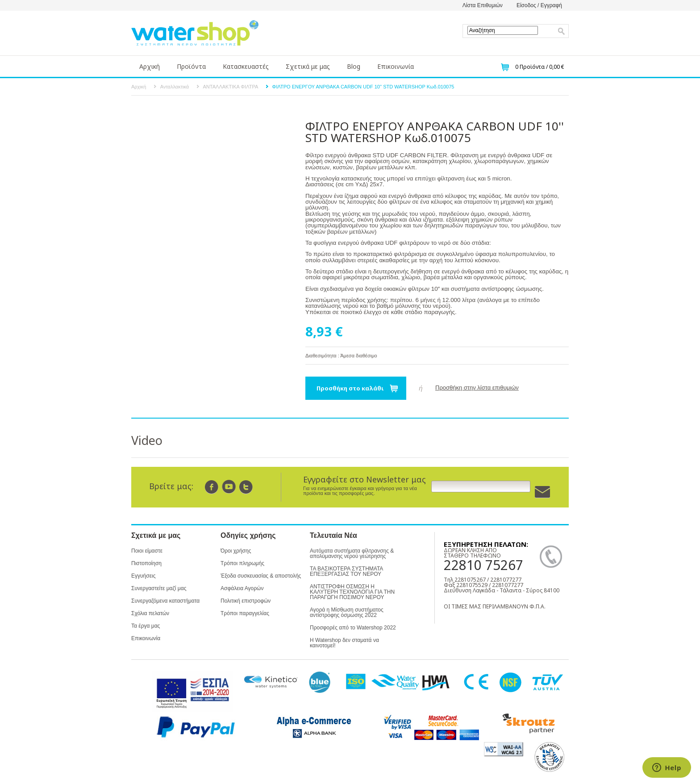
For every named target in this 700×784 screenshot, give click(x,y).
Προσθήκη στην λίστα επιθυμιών (477, 388)
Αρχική (150, 66)
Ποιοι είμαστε (147, 551)
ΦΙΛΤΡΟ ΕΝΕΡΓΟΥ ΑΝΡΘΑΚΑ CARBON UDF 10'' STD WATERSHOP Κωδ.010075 (363, 87)
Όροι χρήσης (236, 551)
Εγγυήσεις (143, 576)
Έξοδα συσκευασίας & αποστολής (261, 576)
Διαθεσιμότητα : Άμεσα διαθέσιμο (341, 356)
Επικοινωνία (396, 66)
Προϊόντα (191, 66)
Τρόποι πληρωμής (242, 563)
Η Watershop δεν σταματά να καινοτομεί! (344, 643)
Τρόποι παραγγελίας (245, 613)
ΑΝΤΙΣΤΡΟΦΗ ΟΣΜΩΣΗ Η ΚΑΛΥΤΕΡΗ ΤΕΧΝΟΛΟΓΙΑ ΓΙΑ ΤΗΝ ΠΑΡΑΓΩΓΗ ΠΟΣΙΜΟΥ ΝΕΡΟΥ (352, 592)
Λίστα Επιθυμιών (483, 5)
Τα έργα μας (146, 626)
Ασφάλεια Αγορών (242, 588)
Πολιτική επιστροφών (246, 601)
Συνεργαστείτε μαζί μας (159, 588)
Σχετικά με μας (308, 66)
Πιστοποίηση (146, 563)
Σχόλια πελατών (150, 613)
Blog (354, 66)
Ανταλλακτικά (175, 87)
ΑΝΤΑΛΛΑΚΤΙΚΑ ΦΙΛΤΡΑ (231, 87)
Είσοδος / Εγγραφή (539, 5)
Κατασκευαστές (246, 66)
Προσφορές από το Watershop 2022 (353, 628)
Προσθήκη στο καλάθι (350, 388)
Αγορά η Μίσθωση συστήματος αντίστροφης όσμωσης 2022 (347, 612)
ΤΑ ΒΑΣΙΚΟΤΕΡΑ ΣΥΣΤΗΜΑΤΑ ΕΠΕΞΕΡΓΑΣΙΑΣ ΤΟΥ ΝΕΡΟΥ (346, 571)
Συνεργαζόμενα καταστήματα (165, 601)
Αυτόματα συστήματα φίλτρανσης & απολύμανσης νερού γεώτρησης (352, 553)
